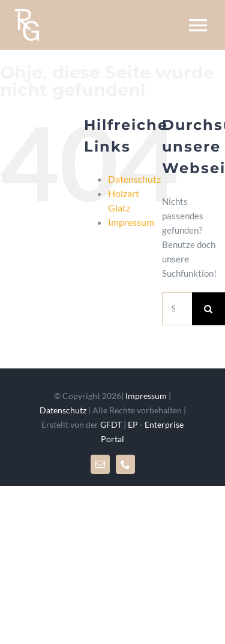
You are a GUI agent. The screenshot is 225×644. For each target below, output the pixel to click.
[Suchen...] (177, 309)
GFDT (111, 424)
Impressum (131, 222)
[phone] (125, 464)
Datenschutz (134, 179)
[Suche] (208, 309)
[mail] (100, 464)
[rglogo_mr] (27, 13)
